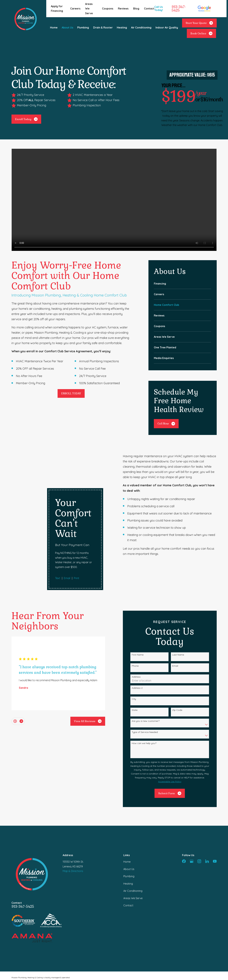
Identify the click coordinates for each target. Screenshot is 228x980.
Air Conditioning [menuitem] (141, 27)
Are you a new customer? (150, 686)
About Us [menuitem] (67, 27)
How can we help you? (149, 708)
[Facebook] (184, 826)
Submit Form (175, 758)
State (140, 675)
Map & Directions (73, 836)
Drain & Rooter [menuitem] (103, 27)
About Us (129, 834)
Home (127, 826)
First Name (143, 619)
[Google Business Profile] (192, 826)
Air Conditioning (133, 855)
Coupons (108, 9)
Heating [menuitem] (122, 27)
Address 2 (142, 652)
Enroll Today (26, 119)
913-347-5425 (179, 9)
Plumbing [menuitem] (83, 27)
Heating (128, 848)
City (139, 663)
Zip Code (182, 675)
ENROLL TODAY (71, 393)
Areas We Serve (89, 9)
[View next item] (26, 686)
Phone (140, 630)
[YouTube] (215, 826)
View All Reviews (93, 686)
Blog (136, 9)
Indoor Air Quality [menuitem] (167, 27)
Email (180, 630)
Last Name (183, 619)
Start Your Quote (199, 23)
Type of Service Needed (150, 697)
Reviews (123, 9)
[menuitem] (182, 284)
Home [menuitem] (54, 27)
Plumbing (129, 841)
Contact (149, 9)
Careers (75, 9)
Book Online (201, 33)
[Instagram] (199, 826)
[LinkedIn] (207, 826)
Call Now (166, 424)
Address (141, 641)
